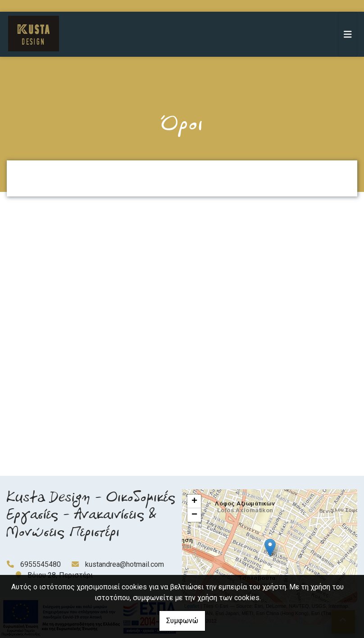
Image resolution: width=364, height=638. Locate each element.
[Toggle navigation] (348, 34)
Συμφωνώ (182, 621)
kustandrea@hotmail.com (125, 564)
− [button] (194, 515)
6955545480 (41, 564)
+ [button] (194, 501)
